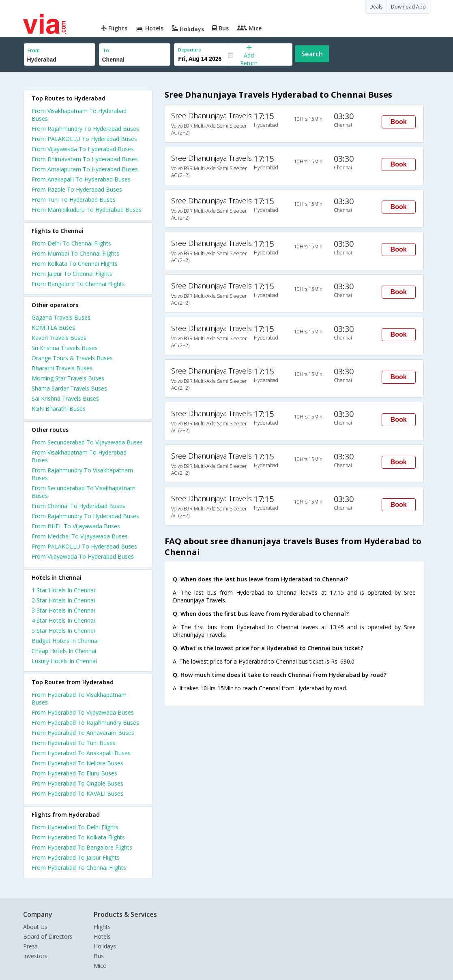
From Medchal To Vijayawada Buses (80, 536)
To (106, 50)
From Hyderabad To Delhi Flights (75, 827)
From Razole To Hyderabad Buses (77, 189)
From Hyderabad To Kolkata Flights (78, 837)
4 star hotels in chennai (63, 620)
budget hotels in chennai (65, 641)
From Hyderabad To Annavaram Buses (83, 733)
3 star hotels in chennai (63, 610)
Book (399, 122)
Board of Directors (48, 936)
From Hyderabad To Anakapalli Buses (81, 753)
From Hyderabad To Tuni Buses (74, 743)
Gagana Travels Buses (61, 317)
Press (30, 946)
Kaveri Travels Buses (59, 338)
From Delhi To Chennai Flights (71, 243)
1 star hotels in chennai (63, 590)
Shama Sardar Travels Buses (69, 388)
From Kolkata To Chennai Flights (75, 264)
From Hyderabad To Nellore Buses (77, 763)
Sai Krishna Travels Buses (65, 398)
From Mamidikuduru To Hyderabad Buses (87, 210)
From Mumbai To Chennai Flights (75, 253)
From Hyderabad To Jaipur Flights (76, 857)
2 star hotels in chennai (63, 600)
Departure (190, 50)
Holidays (105, 946)
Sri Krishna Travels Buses (65, 348)
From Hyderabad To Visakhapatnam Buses (79, 698)
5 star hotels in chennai (63, 631)
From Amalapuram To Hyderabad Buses (85, 169)
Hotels (102, 936)
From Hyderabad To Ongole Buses (77, 783)
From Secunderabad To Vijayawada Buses (87, 442)
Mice (100, 966)
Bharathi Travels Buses (62, 368)
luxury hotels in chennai (64, 661)
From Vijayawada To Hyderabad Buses (83, 149)
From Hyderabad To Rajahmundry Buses (85, 723)
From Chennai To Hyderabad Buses (78, 506)
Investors (35, 956)
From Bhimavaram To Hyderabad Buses (85, 159)
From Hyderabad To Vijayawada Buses (83, 712)
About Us (35, 927)
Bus (99, 956)
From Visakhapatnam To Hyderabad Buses (79, 115)
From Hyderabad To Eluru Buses (74, 773)
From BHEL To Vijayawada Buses (76, 526)
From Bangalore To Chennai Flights (78, 284)
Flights (102, 927)
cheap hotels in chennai (64, 651)
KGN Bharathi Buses (59, 409)
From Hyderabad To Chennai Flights (79, 868)
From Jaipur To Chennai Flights (72, 274)
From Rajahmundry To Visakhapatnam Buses (82, 474)
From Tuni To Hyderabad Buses (74, 200)
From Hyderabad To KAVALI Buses (77, 793)
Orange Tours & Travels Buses (72, 358)
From (34, 50)
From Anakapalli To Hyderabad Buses (81, 179)
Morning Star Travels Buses (68, 378)
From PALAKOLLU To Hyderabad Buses (84, 139)
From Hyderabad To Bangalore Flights (82, 847)
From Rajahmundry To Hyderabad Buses (85, 129)
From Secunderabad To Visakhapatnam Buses (84, 492)
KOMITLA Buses (53, 328)
